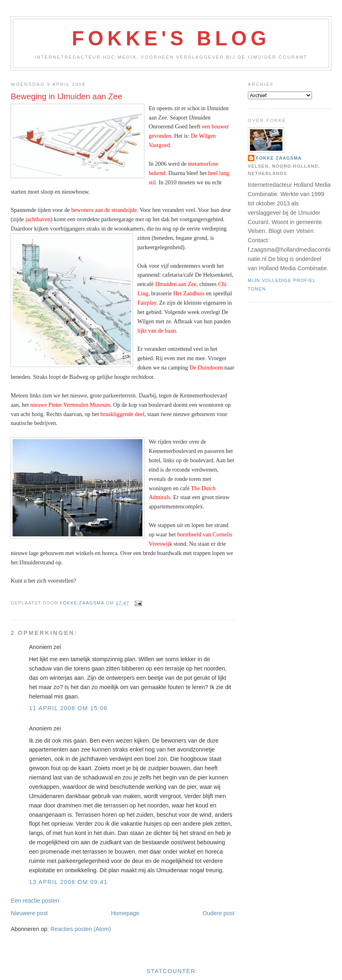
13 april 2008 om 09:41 (68, 882)
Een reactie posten (35, 901)
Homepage (125, 913)
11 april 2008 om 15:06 (68, 708)
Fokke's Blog (171, 38)
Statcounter (171, 971)
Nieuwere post (29, 913)
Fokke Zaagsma (279, 158)
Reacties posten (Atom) (81, 929)
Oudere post (218, 913)
